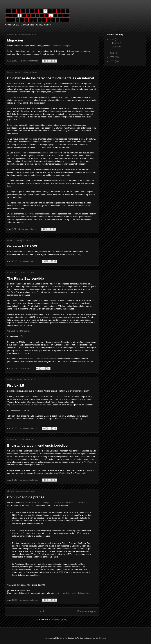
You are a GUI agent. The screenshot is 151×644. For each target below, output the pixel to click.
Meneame (25, 331)
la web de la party (74, 254)
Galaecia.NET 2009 (22, 246)
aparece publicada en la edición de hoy (72, 593)
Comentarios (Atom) (58, 619)
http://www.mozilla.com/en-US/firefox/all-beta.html (29, 405)
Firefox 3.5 (16, 386)
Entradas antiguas (87, 611)
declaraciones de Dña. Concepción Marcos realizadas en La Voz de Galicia (54, 503)
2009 (112, 53)
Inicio (42, 611)
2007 (112, 61)
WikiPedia (88, 462)
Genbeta (14, 331)
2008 (112, 57)
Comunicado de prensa (26, 497)
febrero (116, 43)
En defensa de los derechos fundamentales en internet (51, 78)
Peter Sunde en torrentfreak (42, 359)
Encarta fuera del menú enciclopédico (37, 445)
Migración (15, 40)
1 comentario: (26, 368)
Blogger (102, 638)
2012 (112, 39)
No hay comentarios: (29, 61)
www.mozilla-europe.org (71, 419)
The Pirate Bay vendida (26, 278)
